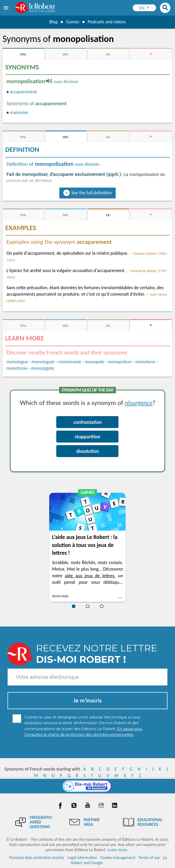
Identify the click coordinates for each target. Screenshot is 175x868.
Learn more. (118, 850)
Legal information (82, 858)
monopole (94, 362)
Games (73, 22)
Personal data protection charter (37, 858)
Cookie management (118, 858)
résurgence (139, 403)
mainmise (19, 112)
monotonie (17, 368)
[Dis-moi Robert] (87, 786)
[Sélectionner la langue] (144, 8)
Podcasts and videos (107, 22)
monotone (145, 362)
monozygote (43, 368)
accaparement (23, 92)
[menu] (6, 8)
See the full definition (92, 193)
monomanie (70, 362)
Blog (53, 22)
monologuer (43, 362)
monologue (17, 362)
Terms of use (149, 858)
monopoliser (120, 362)
